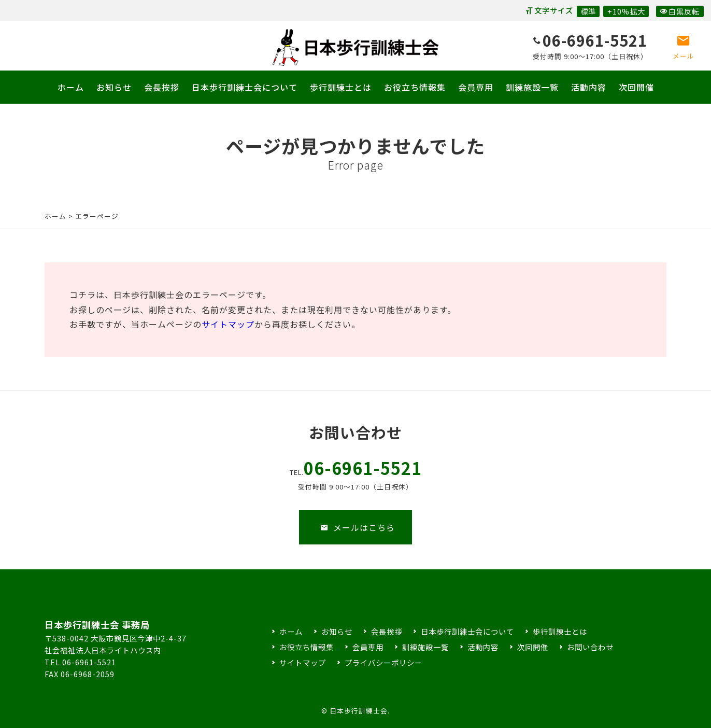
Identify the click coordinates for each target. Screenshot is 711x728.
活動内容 (589, 87)
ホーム (71, 87)
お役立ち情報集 (415, 87)
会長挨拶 (162, 87)
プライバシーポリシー (383, 662)
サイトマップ (228, 324)
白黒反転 (680, 11)
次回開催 (636, 87)
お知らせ (114, 87)
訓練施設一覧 (532, 87)
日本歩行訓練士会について (245, 87)
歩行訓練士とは (341, 87)
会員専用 (476, 87)
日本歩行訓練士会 (355, 47)
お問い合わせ (590, 647)
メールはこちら (358, 535)
